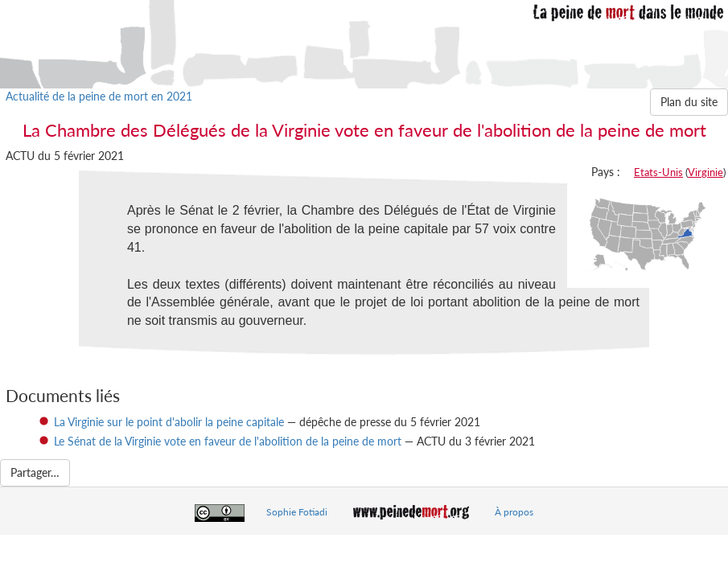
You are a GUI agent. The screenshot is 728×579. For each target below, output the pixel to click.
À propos (514, 512)
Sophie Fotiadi (297, 512)
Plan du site (689, 102)
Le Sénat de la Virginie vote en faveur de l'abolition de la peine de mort (228, 441)
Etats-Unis (658, 172)
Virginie (705, 172)
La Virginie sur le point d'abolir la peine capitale (169, 422)
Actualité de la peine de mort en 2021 (99, 96)
